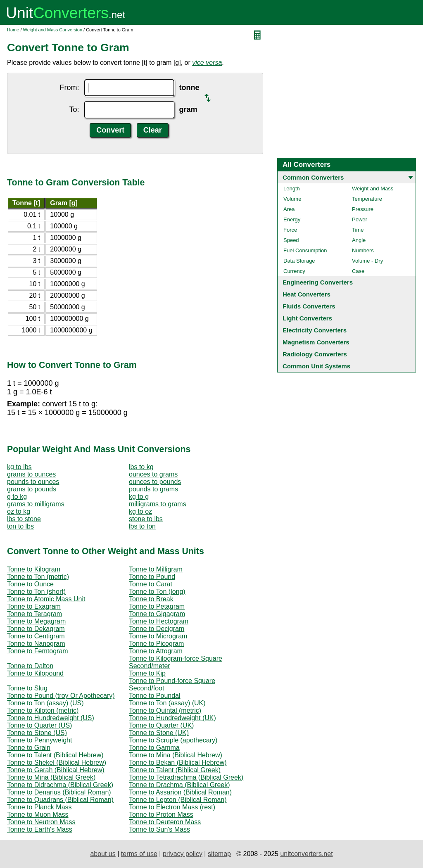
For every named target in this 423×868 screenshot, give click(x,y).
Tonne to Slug (27, 688)
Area (289, 209)
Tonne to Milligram (156, 569)
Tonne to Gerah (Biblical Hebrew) (56, 770)
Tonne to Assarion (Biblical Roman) (180, 792)
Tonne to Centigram (36, 636)
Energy (292, 219)
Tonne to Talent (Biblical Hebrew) (55, 755)
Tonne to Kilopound (35, 673)
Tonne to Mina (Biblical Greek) (51, 777)
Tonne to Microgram (158, 636)
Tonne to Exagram (34, 606)
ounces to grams (153, 474)
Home (13, 30)
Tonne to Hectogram (159, 621)
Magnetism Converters (316, 342)
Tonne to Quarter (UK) (161, 725)
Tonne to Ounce (30, 584)
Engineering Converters (318, 282)
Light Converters (307, 318)
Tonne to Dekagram (36, 629)
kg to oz (140, 511)
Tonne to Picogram (156, 644)
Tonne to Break (151, 599)
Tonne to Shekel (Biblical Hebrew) (57, 762)
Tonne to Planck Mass (39, 807)
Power (360, 219)
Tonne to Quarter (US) (39, 725)
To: (74, 109)
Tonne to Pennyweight (39, 740)
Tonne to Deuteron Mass (165, 822)
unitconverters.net (306, 854)
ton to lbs (20, 526)
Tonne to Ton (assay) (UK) (167, 703)
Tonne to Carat (151, 584)
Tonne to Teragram (34, 614)
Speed (291, 240)
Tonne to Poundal (155, 696)
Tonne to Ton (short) (36, 592)
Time (358, 230)
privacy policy (183, 854)
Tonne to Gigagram (157, 614)
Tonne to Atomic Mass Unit (46, 599)
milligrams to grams (158, 504)
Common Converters (313, 177)
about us (103, 854)
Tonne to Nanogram (36, 644)
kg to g (139, 497)
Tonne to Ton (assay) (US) (45, 703)
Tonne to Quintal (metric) (165, 710)
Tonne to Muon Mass (38, 815)
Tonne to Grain (29, 748)
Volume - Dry (367, 261)
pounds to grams (153, 489)
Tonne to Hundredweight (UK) (172, 718)
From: (70, 88)
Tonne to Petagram (157, 606)
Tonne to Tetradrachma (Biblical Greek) (186, 777)
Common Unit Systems (316, 366)
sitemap (219, 854)
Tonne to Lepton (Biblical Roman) (178, 800)
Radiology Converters (315, 354)
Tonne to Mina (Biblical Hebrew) (176, 755)
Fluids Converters (309, 306)
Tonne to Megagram (36, 621)
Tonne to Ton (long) (157, 592)
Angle (359, 240)
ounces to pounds (155, 482)
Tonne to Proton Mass (161, 815)
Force (290, 230)
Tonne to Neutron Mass (41, 822)
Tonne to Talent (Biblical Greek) (175, 770)
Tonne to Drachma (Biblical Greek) (179, 785)
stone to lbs (146, 519)
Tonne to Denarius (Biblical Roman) (59, 792)
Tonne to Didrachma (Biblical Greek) (60, 785)
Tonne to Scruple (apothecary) (173, 740)
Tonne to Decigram (157, 629)
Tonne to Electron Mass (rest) (172, 807)
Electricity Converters (315, 330)
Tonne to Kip (147, 673)
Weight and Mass (373, 189)
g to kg (17, 497)
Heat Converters (307, 294)
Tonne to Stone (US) (37, 733)
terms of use (139, 854)
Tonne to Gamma (154, 748)
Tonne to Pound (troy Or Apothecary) (61, 696)
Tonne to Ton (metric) (38, 577)
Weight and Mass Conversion (53, 30)
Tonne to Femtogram (38, 651)
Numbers (363, 250)
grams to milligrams (36, 504)
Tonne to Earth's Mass (40, 829)
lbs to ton (142, 526)
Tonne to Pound (152, 577)
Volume (292, 199)
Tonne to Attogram (156, 651)
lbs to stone (24, 519)
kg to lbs (19, 467)
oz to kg (19, 511)
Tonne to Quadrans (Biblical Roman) (60, 800)
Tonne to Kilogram (34, 569)
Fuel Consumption (305, 250)
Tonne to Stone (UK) (159, 733)
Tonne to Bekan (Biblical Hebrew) (178, 762)
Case (358, 271)
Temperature (367, 199)
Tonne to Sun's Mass (159, 829)
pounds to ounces (33, 482)
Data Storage (299, 261)
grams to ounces (31, 474)
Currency (294, 271)
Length (292, 189)
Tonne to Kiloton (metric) (43, 710)
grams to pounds (32, 489)
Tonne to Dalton (30, 666)
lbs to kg (141, 467)
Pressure (363, 209)
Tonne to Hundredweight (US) (51, 718)
